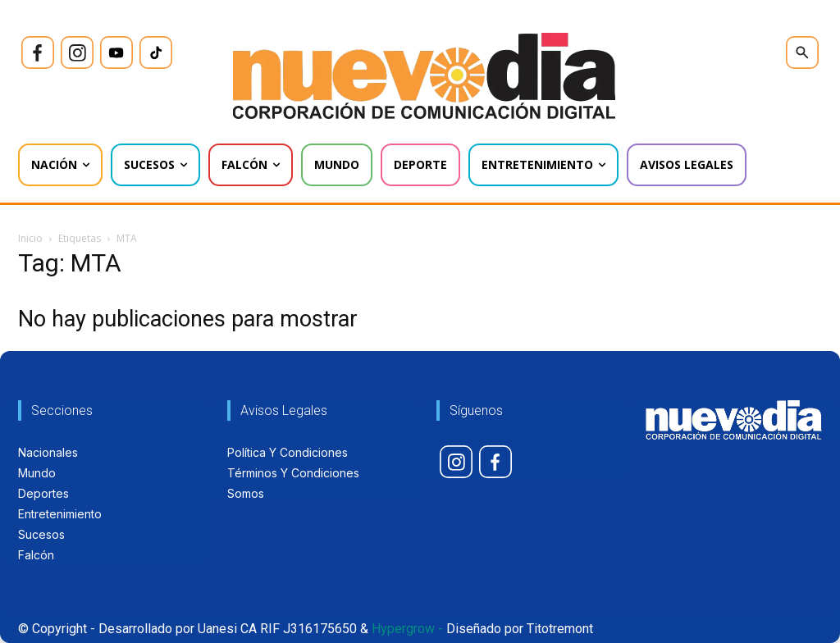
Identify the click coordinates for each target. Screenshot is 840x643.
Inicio (30, 238)
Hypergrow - (407, 629)
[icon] (38, 52)
